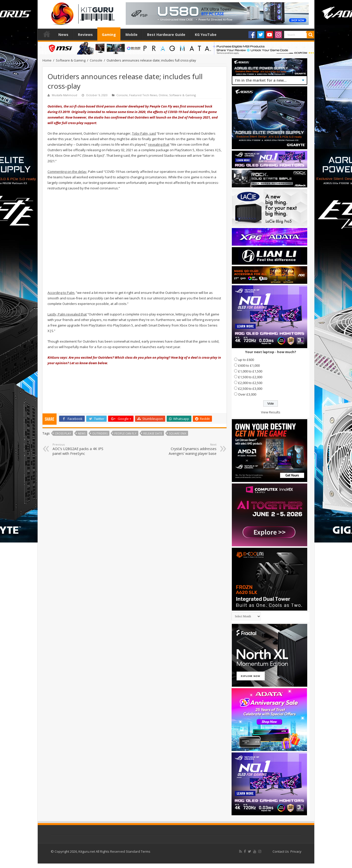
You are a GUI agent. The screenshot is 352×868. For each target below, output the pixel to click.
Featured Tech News (143, 95)
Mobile (131, 35)
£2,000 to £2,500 (250, 383)
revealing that (159, 144)
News (63, 35)
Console (96, 60)
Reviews (85, 35)
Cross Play (63, 433)
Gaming (109, 35)
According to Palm (61, 293)
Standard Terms (138, 851)
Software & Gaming (71, 60)
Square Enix (178, 433)
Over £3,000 (247, 394)
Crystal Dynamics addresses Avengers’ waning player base (191, 449)
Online (163, 95)
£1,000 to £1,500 (250, 371)
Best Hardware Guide (166, 35)
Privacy (296, 851)
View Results (271, 412)
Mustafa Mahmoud (64, 95)
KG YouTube (206, 35)
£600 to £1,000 (249, 365)
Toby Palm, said (144, 133)
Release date (153, 433)
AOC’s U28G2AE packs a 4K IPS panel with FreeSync (78, 449)
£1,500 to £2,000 (250, 377)
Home (47, 34)
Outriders (100, 433)
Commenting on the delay (67, 172)
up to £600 (246, 360)
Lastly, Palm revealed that (67, 314)
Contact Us (281, 851)
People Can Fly (125, 433)
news (82, 433)
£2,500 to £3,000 (250, 389)
